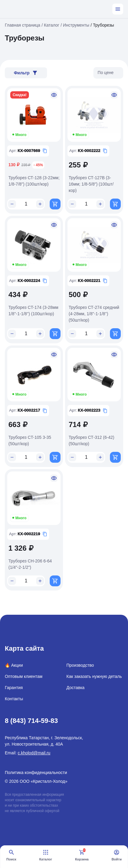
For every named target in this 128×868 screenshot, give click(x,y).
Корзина (82, 855)
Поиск (11, 855)
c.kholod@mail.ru (34, 753)
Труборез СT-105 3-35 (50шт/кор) (30, 440)
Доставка (76, 688)
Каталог (46, 855)
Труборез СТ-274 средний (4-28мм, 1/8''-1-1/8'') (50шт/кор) (94, 314)
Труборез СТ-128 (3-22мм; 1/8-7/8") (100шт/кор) (34, 181)
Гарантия (14, 688)
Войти (117, 855)
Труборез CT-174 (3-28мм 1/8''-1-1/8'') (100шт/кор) (33, 311)
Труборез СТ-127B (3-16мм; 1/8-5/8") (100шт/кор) (91, 184)
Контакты (14, 699)
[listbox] (108, 73)
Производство (80, 665)
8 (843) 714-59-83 (31, 721)
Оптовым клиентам (24, 676)
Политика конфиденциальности (36, 772)
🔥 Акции (14, 665)
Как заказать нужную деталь (94, 676)
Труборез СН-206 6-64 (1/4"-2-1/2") (30, 564)
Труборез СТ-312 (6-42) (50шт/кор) (91, 440)
